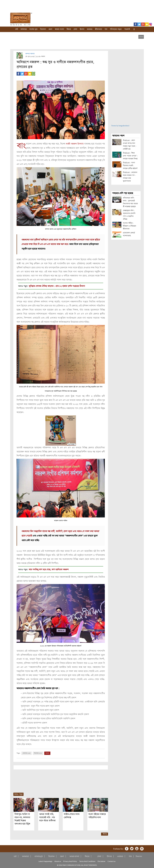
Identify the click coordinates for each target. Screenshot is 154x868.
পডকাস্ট (127, 29)
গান (106, 29)
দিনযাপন (139, 856)
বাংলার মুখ (33, 29)
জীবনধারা (98, 29)
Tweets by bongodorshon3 (120, 126)
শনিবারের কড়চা (116, 29)
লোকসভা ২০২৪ (27, 753)
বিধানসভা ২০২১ (38, 753)
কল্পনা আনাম (30, 54)
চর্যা (17, 29)
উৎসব (82, 29)
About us (58, 861)
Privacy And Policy (70, 861)
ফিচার (69, 29)
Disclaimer (101, 861)
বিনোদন (43, 29)
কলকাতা (24, 29)
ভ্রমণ (50, 29)
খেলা (75, 29)
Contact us (112, 861)
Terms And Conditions (87, 861)
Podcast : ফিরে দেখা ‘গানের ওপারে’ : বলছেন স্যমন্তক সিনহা (130, 156)
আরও (105, 834)
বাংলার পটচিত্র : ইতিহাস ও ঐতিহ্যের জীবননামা (130, 226)
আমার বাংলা (59, 29)
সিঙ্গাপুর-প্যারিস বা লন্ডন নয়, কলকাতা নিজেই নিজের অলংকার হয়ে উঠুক (22, 819)
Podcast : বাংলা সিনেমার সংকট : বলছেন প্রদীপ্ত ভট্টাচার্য (130, 166)
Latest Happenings (45, 861)
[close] (141, 37)
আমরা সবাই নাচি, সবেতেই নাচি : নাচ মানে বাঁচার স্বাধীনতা (47, 817)
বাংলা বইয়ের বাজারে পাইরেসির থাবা (97, 815)
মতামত (90, 29)
